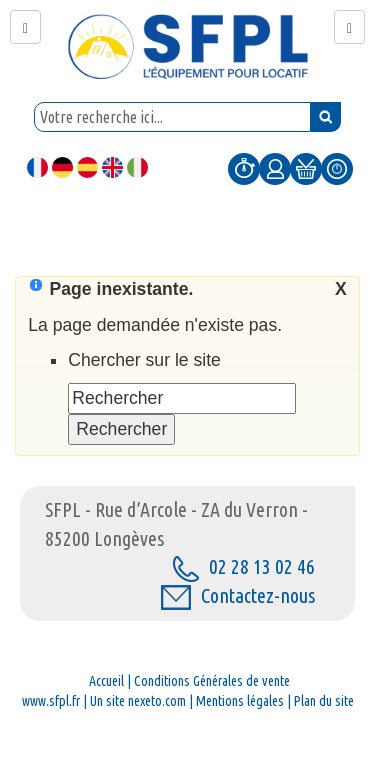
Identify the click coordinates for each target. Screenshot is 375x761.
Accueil (106, 681)
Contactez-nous (238, 595)
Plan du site (324, 701)
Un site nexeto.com (138, 701)
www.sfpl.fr (51, 701)
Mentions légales (240, 701)
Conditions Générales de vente (212, 681)
